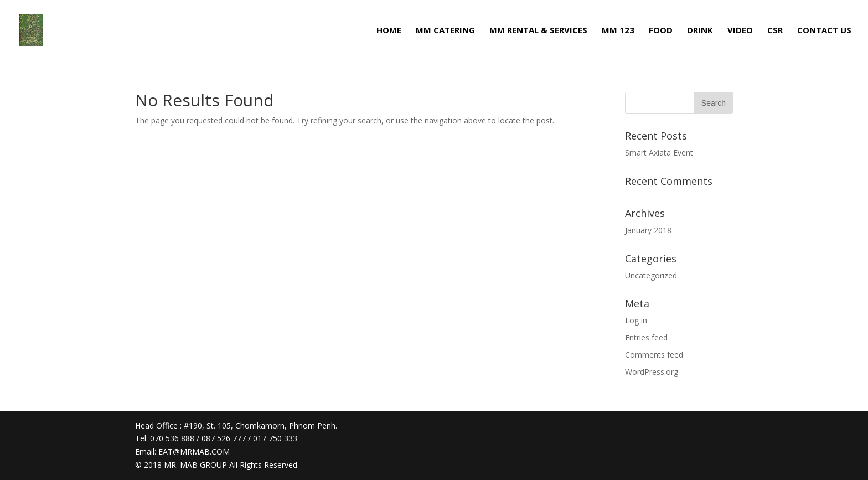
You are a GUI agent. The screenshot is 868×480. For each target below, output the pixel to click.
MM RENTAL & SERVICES (538, 31)
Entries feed (646, 337)
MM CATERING (445, 31)
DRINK (700, 31)
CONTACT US (824, 31)
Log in (636, 320)
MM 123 (618, 31)
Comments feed (654, 355)
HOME (389, 31)
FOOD (661, 31)
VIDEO (740, 31)
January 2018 (648, 230)
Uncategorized (651, 275)
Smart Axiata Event (659, 153)
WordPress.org (652, 372)
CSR (775, 31)
